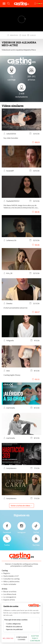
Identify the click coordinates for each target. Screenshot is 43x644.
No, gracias (8, 638)
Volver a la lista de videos (20, 506)
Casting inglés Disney (12, 375)
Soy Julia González (11, 138)
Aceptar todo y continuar (35, 638)
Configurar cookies (21, 638)
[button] (36, 4)
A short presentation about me (15, 308)
